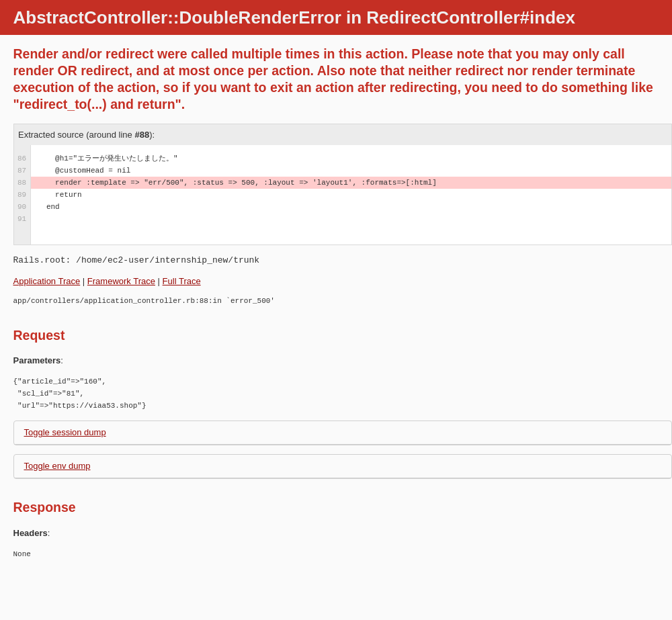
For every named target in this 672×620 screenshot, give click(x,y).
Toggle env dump (57, 466)
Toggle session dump (65, 432)
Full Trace (182, 281)
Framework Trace (121, 281)
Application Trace (47, 281)
